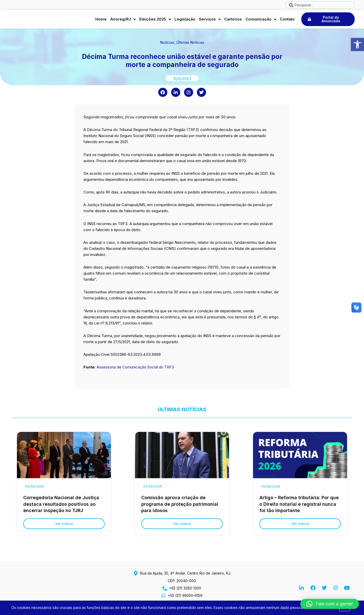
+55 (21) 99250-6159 (185, 595)
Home (101, 20)
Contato (287, 20)
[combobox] (320, 5)
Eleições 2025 (155, 21)
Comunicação (261, 21)
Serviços (210, 21)
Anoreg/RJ (123, 21)
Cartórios (233, 20)
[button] (357, 45)
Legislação (185, 20)
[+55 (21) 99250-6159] (164, 596)
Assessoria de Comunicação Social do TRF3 (136, 370)
